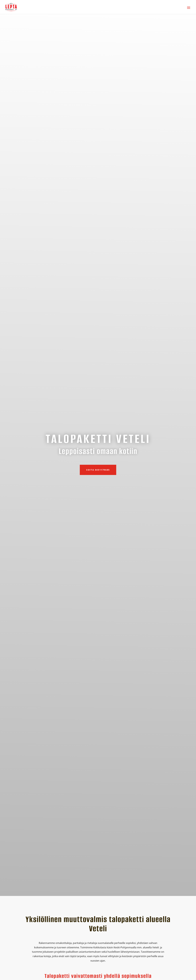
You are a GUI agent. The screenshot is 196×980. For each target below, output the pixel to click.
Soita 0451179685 (98, 470)
